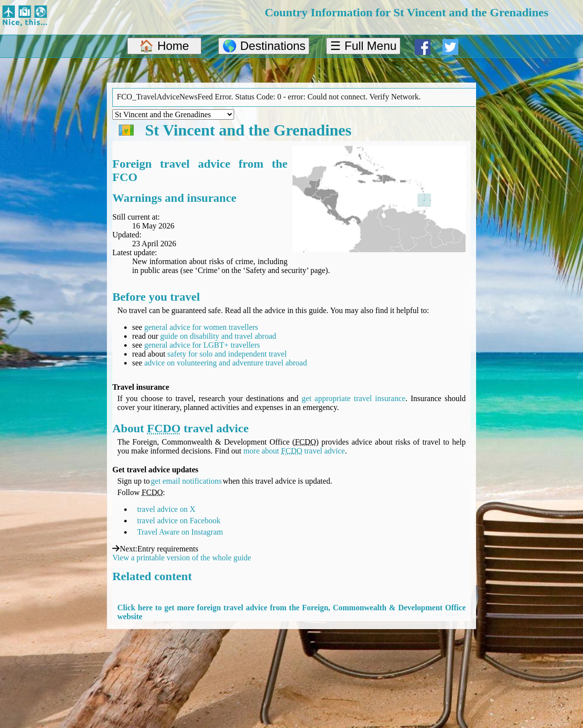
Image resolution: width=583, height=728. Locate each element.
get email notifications (186, 481)
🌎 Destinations (264, 46)
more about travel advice (294, 451)
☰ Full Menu (363, 46)
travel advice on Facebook (179, 521)
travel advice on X (166, 509)
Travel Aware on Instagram (180, 532)
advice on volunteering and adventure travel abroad (225, 363)
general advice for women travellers (201, 327)
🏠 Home (164, 46)
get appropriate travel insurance (354, 398)
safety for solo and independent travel (227, 354)
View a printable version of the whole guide (182, 558)
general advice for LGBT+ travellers (202, 345)
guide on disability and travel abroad (218, 336)
